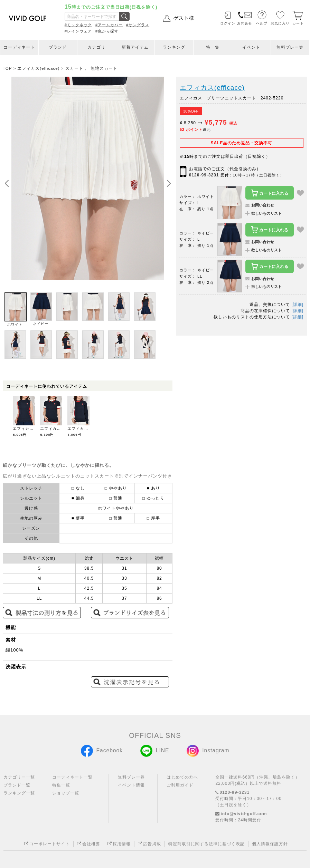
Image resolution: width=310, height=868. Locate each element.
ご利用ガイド (180, 785)
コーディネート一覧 (72, 777)
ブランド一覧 (17, 785)
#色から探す (107, 31)
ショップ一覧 (66, 793)
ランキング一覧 (19, 793)
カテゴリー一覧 (19, 777)
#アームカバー (109, 25)
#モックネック (78, 25)
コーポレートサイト (47, 844)
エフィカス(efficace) (212, 88)
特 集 (213, 47)
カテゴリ (96, 47)
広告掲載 (149, 844)
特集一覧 (61, 785)
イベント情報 (131, 785)
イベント (251, 47)
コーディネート (19, 47)
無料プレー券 (290, 47)
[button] (169, 184)
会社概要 (89, 844)
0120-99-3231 (204, 175)
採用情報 (119, 844)
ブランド (58, 47)
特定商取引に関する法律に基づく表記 (206, 844)
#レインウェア (78, 31)
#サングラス (138, 25)
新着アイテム (135, 47)
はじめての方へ (182, 777)
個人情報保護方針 (270, 844)
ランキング (174, 47)
